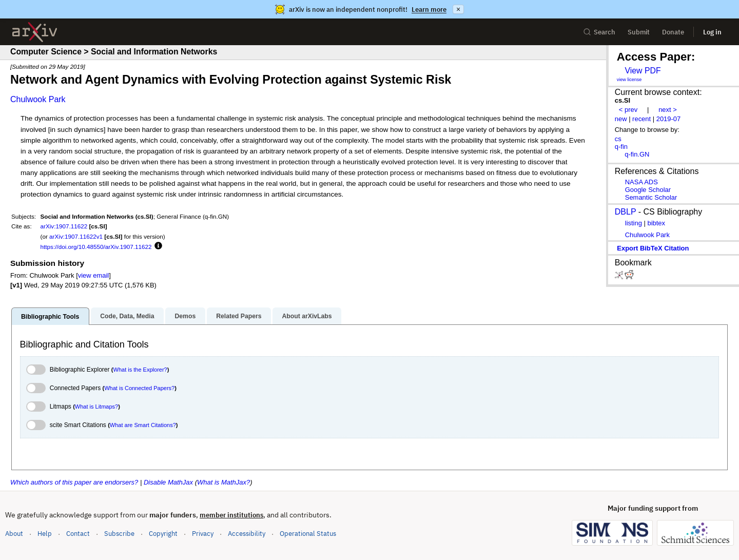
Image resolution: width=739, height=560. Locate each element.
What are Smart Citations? (143, 425)
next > (668, 110)
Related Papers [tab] (239, 316)
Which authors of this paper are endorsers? (74, 482)
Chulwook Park (38, 99)
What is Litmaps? (96, 407)
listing (634, 223)
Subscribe (119, 534)
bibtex (656, 223)
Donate (673, 32)
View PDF (643, 71)
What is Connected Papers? (139, 388)
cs (618, 139)
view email (93, 275)
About (14, 534)
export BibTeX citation (653, 248)
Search (599, 32)
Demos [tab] (185, 316)
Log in (712, 32)
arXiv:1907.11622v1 (76, 236)
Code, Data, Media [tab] (127, 316)
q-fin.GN (637, 154)
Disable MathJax (168, 482)
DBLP (626, 212)
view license (629, 80)
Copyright (163, 534)
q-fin (621, 147)
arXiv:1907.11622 (64, 226)
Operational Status (308, 533)
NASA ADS (641, 182)
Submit (639, 32)
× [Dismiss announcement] (458, 9)
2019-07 (669, 119)
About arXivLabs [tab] (307, 316)
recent (641, 119)
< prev (628, 110)
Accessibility (247, 534)
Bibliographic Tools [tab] (50, 317)
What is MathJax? (223, 482)
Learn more (429, 9)
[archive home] (35, 32)
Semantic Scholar (651, 197)
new (621, 119)
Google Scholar (648, 190)
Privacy (203, 534)
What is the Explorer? (140, 370)
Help (45, 534)
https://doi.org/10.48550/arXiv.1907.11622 (96, 247)
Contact (78, 534)
